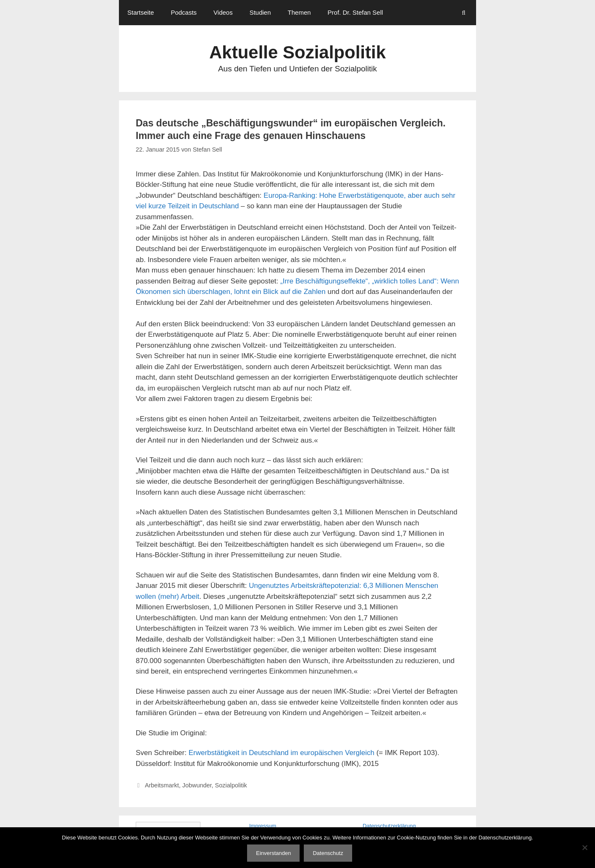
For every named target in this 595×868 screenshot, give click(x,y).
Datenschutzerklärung (389, 826)
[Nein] (584, 847)
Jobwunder (197, 785)
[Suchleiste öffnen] (464, 13)
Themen (299, 12)
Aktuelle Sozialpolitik (297, 52)
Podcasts (184, 12)
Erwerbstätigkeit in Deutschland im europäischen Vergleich (282, 753)
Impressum (263, 826)
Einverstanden (273, 853)
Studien (260, 12)
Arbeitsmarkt (162, 785)
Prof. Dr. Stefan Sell (355, 12)
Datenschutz (328, 853)
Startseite (141, 12)
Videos (223, 12)
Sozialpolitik (231, 785)
